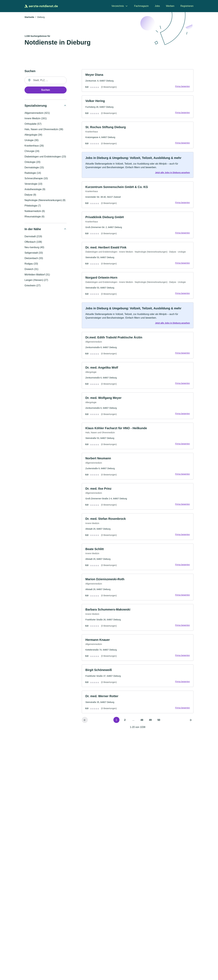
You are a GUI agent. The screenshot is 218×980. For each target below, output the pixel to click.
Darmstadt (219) (33, 237)
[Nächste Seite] (190, 724)
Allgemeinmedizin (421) (37, 113)
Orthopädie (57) (33, 124)
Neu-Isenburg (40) (34, 247)
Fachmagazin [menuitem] (141, 6)
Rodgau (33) (31, 264)
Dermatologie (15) (34, 168)
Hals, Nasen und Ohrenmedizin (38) (44, 129)
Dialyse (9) (30, 195)
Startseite (29, 17)
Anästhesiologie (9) (35, 189)
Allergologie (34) (33, 135)
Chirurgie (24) (32, 151)
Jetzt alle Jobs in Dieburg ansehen (172, 173)
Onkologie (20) (32, 162)
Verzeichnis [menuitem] (118, 6)
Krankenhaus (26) (34, 146)
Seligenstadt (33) (34, 253)
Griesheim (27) (33, 286)
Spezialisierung (36, 106)
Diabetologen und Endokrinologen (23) (45, 157)
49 (150, 724)
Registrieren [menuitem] (187, 6)
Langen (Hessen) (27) (36, 280)
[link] (138, 81)
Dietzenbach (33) (34, 258)
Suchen (46, 90)
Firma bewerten (182, 87)
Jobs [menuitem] (157, 6)
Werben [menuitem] (170, 6)
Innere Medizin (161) (36, 119)
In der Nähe (33, 229)
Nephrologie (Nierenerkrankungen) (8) (45, 200)
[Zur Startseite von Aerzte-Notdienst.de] (41, 6)
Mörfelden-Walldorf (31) (37, 275)
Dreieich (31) (31, 269)
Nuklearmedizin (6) (35, 211)
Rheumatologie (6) (35, 217)
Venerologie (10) (33, 184)
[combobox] (46, 80)
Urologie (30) (31, 140)
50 (159, 724)
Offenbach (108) (33, 242)
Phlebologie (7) (33, 206)
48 (142, 724)
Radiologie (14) (33, 173)
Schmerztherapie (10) (36, 179)
